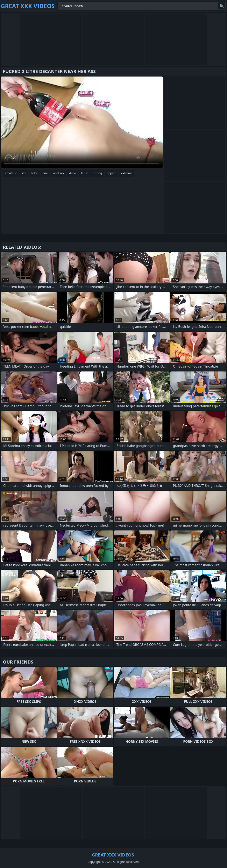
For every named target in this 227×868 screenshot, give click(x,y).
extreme (127, 173)
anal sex (59, 173)
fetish (85, 173)
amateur (11, 173)
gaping (112, 173)
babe (34, 173)
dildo (73, 173)
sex (24, 173)
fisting (98, 173)
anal (45, 173)
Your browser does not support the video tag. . (82, 122)
